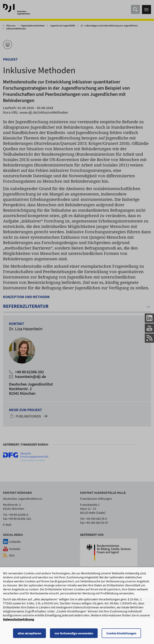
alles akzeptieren (29, 634)
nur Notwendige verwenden (74, 634)
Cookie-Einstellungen (121, 634)
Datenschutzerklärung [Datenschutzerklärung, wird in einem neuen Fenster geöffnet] (19, 620)
